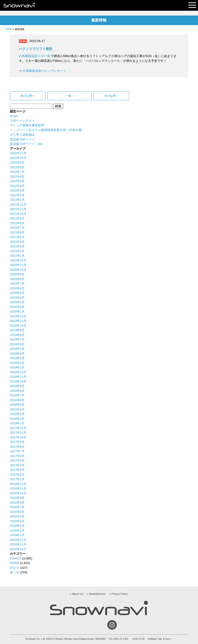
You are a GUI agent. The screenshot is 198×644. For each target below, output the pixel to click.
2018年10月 (18, 381)
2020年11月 (18, 265)
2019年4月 (17, 354)
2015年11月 (18, 544)
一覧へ (70, 96)
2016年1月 (17, 535)
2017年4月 (17, 465)
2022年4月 (17, 186)
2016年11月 (18, 488)
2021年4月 (17, 242)
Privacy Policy (119, 594)
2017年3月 (17, 470)
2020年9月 (17, 274)
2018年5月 (17, 405)
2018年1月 (17, 423)
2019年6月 (17, 344)
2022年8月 (17, 167)
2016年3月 (17, 526)
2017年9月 (17, 442)
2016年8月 (17, 503)
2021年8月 (17, 223)
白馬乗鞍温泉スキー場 (34, 56)
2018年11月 (18, 377)
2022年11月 (18, 153)
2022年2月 (17, 195)
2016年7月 (17, 507)
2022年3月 (17, 190)
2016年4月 (17, 521)
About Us (77, 594)
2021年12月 (18, 205)
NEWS (14, 563)
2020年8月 (17, 279)
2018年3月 (17, 414)
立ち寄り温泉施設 (22, 135)
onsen (14, 116)
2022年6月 (17, 177)
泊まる (14, 568)
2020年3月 (17, 302)
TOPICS (16, 558)
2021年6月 (17, 232)
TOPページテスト (22, 121)
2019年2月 (17, 363)
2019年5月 (17, 349)
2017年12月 (18, 428)
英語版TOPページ (22, 139)
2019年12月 (18, 316)
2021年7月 (17, 228)
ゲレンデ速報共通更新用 (27, 125)
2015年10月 (18, 549)
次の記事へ (112, 96)
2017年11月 (18, 433)
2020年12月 (18, 260)
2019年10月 (18, 326)
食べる (14, 572)
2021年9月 (17, 218)
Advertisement (97, 594)
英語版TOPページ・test (26, 144)
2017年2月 (17, 475)
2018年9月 (17, 386)
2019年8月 (17, 335)
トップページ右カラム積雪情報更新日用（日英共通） (47, 130)
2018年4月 (17, 409)
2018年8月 (17, 391)
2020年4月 (17, 298)
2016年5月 (17, 516)
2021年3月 (17, 246)
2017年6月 (17, 456)
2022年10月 (18, 158)
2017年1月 (17, 479)
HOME (9, 29)
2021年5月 (17, 237)
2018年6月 (17, 400)
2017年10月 (18, 437)
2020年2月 (17, 307)
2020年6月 (17, 288)
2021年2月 (17, 251)
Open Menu (192, 5)
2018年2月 (17, 419)
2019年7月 (17, 339)
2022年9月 (17, 162)
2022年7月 (17, 172)
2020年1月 (17, 311)
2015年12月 (18, 540)
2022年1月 (17, 200)
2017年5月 (17, 460)
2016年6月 (17, 512)
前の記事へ (28, 96)
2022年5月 (17, 181)
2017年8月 (17, 447)
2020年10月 (18, 270)
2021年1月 (17, 256)
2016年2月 (17, 530)
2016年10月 (18, 493)
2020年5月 (17, 293)
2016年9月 (17, 498)
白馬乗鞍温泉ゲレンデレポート (45, 71)
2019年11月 (18, 321)
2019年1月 (17, 367)
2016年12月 (18, 484)
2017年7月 (17, 451)
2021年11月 (18, 209)
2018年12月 (18, 372)
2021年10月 (18, 214)
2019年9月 (17, 330)
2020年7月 (17, 284)
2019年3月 (17, 358)
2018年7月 (17, 395)
